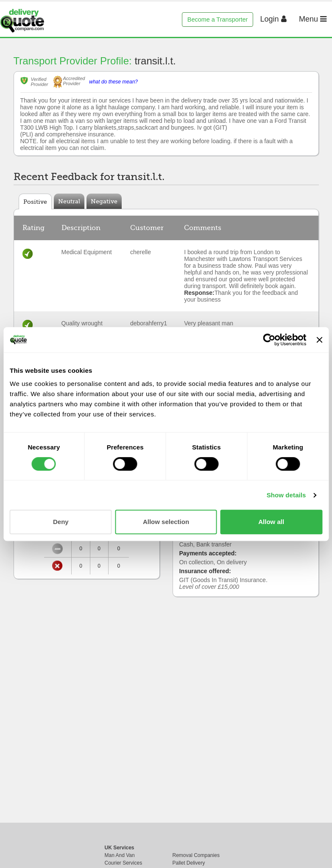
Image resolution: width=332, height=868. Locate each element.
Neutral (69, 201)
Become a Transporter (218, 19)
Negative (104, 201)
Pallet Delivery (189, 863)
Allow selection (166, 522)
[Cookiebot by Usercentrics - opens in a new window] (269, 340)
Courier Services (124, 863)
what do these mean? (113, 82)
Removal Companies (196, 855)
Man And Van (120, 855)
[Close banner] (319, 340)
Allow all (271, 522)
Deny (61, 522)
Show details (286, 495)
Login (273, 19)
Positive (35, 202)
